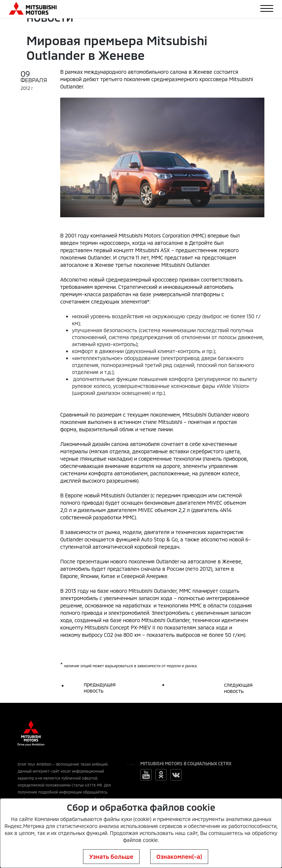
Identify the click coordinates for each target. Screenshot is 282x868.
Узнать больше (111, 856)
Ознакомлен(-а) (179, 856)
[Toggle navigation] (267, 8)
